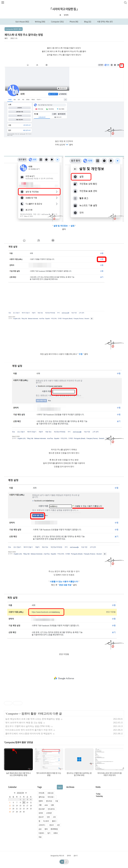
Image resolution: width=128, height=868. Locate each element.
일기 (49, 833)
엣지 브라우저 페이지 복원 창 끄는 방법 (24, 723)
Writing (40, 22)
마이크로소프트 (52, 797)
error (46, 805)
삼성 (40, 829)
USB (52, 805)
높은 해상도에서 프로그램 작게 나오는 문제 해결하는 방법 (33, 719)
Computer (57, 22)
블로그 (54, 821)
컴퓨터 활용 (29, 714)
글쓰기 (76, 856)
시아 (54, 817)
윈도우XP (42, 809)
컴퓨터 (41, 801)
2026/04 (20, 793)
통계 (46, 829)
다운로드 (41, 833)
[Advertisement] (64, 678)
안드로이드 (51, 809)
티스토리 (46, 821)
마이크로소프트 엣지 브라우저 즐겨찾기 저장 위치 (29, 730)
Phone (74, 22)
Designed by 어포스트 (57, 856)
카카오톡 (41, 793)
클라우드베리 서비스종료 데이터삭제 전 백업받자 (29, 734)
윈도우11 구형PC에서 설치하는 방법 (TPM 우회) (28, 726)
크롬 (40, 805)
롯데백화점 (54, 829)
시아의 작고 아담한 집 (43, 825)
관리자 (69, 856)
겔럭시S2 (42, 797)
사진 (58, 825)
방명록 (66, 15)
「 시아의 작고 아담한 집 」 (64, 9)
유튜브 (56, 833)
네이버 (41, 813)
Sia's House (22, 22)
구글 (56, 801)
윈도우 (52, 825)
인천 (48, 817)
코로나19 (50, 793)
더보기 (60, 787)
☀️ (62, 862)
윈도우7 (41, 817)
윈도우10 (49, 801)
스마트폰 (49, 813)
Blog (87, 22)
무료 (40, 837)
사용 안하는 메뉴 (105, 22)
